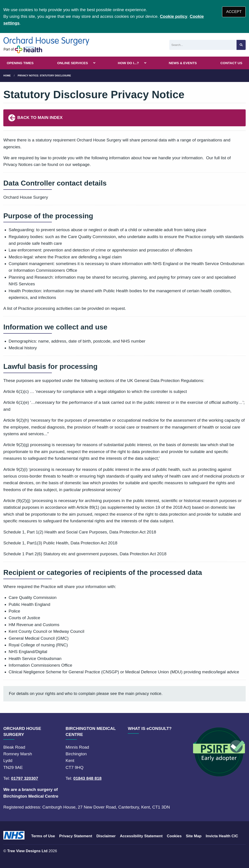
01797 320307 (25, 778)
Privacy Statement (76, 836)
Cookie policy (174, 16)
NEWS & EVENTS (183, 63)
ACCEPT (234, 12)
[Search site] (241, 45)
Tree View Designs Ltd (27, 851)
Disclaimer (106, 836)
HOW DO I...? (129, 63)
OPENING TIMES (20, 63)
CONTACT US (231, 63)
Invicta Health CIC (222, 836)
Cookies (174, 836)
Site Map (194, 836)
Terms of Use (43, 836)
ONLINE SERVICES (73, 63)
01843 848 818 (88, 778)
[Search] (203, 45)
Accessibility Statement (141, 836)
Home (7, 76)
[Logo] (46, 45)
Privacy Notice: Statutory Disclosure (44, 76)
